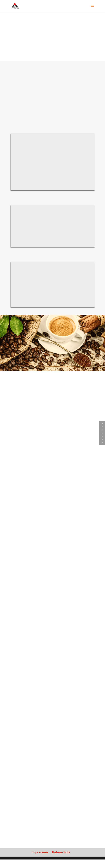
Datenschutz (61, 852)
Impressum (40, 852)
